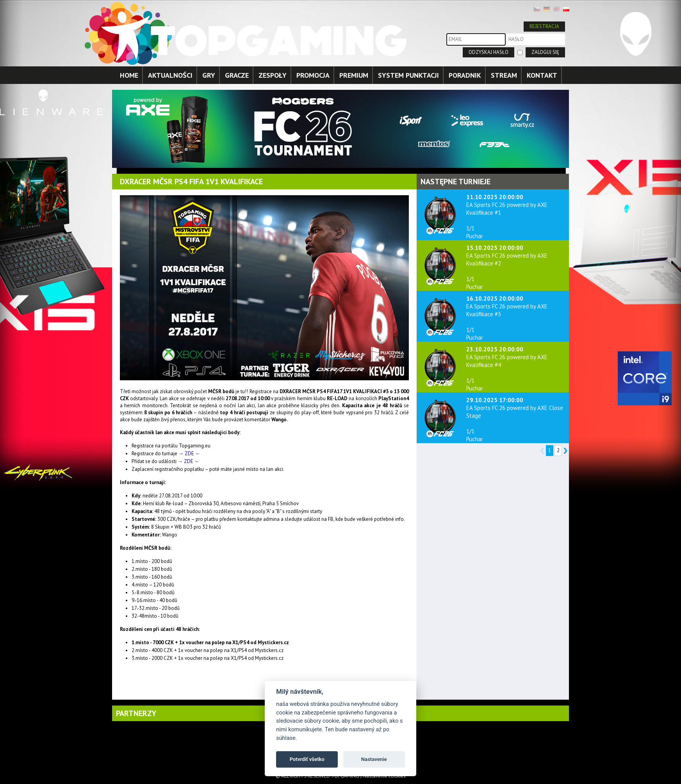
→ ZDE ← (189, 453)
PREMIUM (354, 75)
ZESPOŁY (273, 75)
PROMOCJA (313, 75)
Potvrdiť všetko (307, 759)
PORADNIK (465, 75)
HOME (129, 75)
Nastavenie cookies (384, 776)
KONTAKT (542, 75)
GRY (209, 75)
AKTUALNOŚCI (170, 75)
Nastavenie (374, 759)
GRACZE (237, 75)
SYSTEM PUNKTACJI (408, 75)
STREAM (504, 75)
